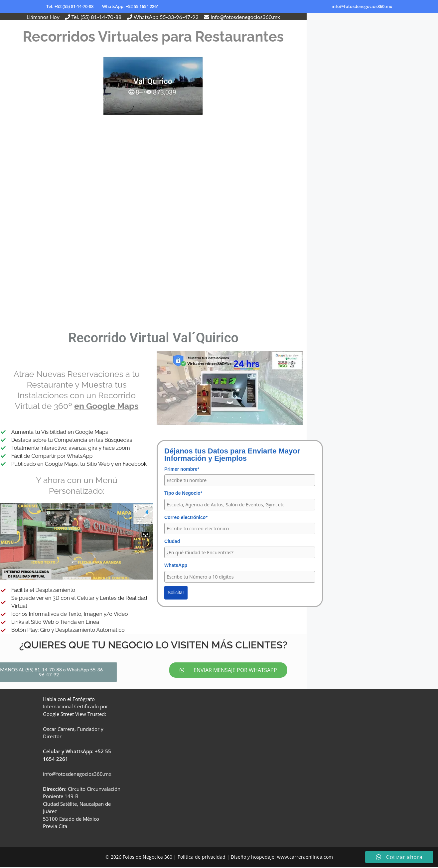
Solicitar (176, 593)
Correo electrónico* (186, 517)
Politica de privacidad (202, 858)
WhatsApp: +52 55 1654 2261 (131, 6)
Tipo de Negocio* (183, 493)
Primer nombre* (182, 469)
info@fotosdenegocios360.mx (362, 6)
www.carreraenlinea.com (305, 858)
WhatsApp (176, 565)
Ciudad (172, 541)
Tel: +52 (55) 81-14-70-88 (70, 6)
